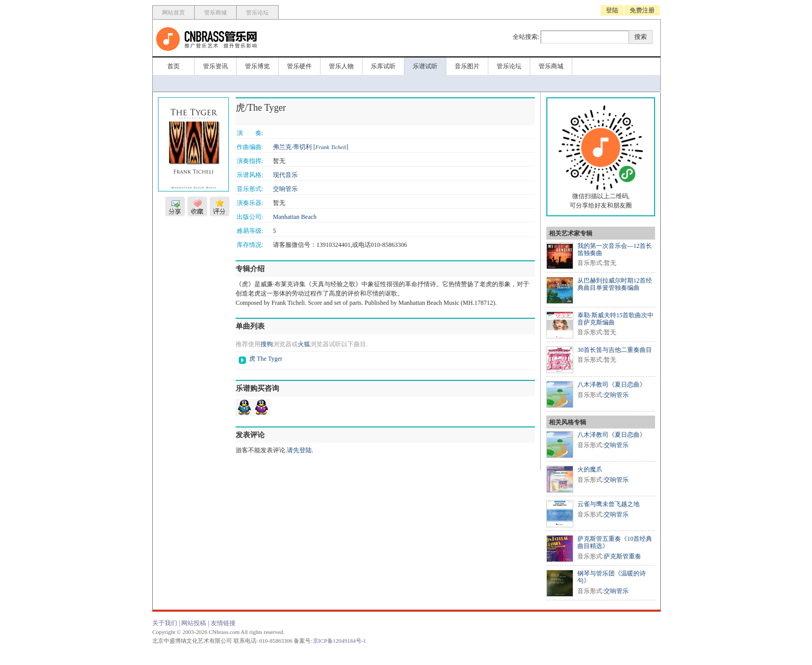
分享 (175, 206)
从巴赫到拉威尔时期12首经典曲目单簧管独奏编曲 (615, 284)
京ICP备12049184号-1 (339, 641)
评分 (220, 206)
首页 (173, 66)
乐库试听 (383, 66)
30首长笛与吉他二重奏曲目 (615, 350)
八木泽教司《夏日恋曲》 (612, 385)
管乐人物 (341, 66)
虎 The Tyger (266, 359)
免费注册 (642, 10)
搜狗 (267, 344)
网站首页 (173, 12)
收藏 (197, 206)
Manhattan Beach (295, 217)
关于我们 (165, 623)
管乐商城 (215, 12)
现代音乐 (285, 175)
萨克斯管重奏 (622, 556)
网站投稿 (194, 623)
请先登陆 (299, 450)
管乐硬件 (299, 66)
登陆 (612, 10)
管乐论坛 (257, 12)
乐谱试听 (425, 66)
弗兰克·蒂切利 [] (311, 147)
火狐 (304, 344)
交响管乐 (285, 189)
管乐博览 (257, 66)
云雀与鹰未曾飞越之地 (608, 504)
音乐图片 (467, 66)
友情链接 (223, 623)
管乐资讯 (215, 66)
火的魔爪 (590, 469)
